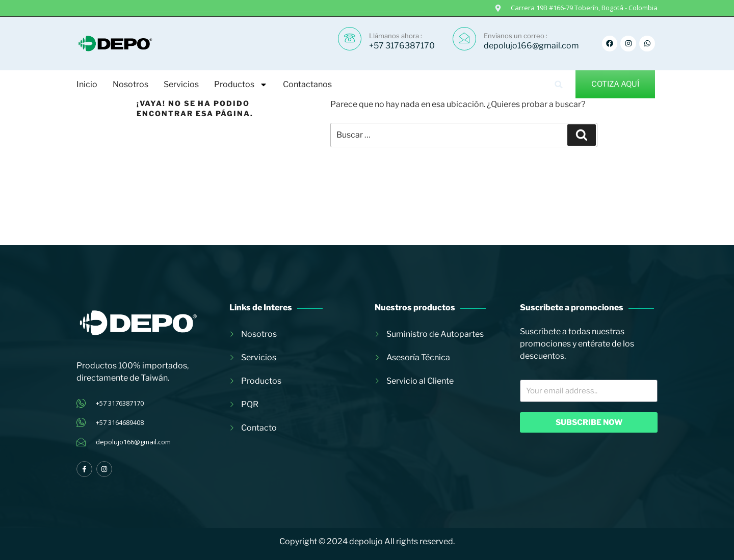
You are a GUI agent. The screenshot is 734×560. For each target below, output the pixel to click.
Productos (241, 85)
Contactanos (307, 84)
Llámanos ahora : (396, 36)
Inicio (87, 84)
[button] (559, 84)
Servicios (181, 84)
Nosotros (130, 84)
